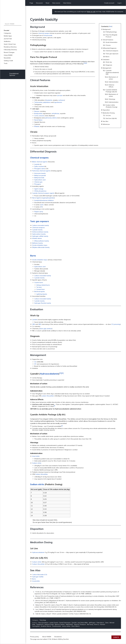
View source (56, 3)
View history (67, 3)
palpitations (47, 102)
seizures (42, 116)
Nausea (37, 111)
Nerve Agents (37, 198)
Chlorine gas (38, 182)
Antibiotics (7, 41)
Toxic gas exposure (40, 221)
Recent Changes (9, 52)
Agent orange (39, 189)
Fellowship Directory (10, 50)
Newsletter (7, 58)
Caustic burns (39, 282)
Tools (6, 63)
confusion (61, 100)
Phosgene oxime (40, 169)
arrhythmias (55, 113)
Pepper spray (39, 212)
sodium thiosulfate (48, 396)
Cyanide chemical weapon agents (43, 193)
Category (35, 620)
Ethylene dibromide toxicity (41, 247)
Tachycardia (38, 102)
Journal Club (8, 39)
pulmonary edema (51, 118)
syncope (60, 95)
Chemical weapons (39, 158)
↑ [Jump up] (35, 592)
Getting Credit (8, 61)
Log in (120, 3)
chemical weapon (44, 33)
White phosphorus (40, 191)
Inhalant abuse (37, 238)
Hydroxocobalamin (49, 374)
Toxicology (43, 620)
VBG (34, 324)
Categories (7, 33)
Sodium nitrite (37, 463)
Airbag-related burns (43, 285)
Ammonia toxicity (40, 173)
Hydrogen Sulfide (38, 577)
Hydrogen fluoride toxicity (43, 303)
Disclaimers (58, 637)
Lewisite (37, 164)
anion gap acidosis (46, 329)
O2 (35, 362)
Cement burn (41, 289)
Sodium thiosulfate (41, 474)
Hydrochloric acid (40, 180)
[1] (84, 63)
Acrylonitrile (36, 581)
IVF (35, 364)
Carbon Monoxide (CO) (40, 575)
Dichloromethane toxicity (40, 232)
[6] (62, 426)
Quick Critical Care (10, 44)
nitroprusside (48, 35)
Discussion (39, 3)
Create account (109, 3)
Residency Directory (10, 47)
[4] (63, 373)
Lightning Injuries (42, 294)
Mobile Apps (8, 36)
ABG (40, 324)
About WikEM (47, 637)
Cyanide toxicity (37, 230)
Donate (116, 637)
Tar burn (39, 287)
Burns (33, 256)
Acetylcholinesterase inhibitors (44, 200)
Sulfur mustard (39, 166)
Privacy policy (35, 637)
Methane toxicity (37, 243)
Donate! (7, 30)
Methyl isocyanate (40, 175)
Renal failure (38, 120)
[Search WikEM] (13, 24)
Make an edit (91, 12)
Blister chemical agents (40, 162)
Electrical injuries (40, 291)
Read (47, 3)
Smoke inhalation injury (40, 245)
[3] (60, 373)
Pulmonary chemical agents (41, 171)
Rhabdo (37, 126)
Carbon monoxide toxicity (41, 225)
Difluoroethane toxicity (42, 241)
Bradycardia (38, 113)
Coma (36, 116)
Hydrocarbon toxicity (39, 234)
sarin (42, 205)
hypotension (58, 102)
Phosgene (38, 184)
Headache (49, 100)
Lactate (35, 320)
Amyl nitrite (36, 456)
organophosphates (48, 198)
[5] (54, 406)
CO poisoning (116, 324)
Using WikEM (8, 55)
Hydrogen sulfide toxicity (40, 236)
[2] (86, 63)
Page (31, 3)
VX (41, 207)
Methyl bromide (39, 178)
